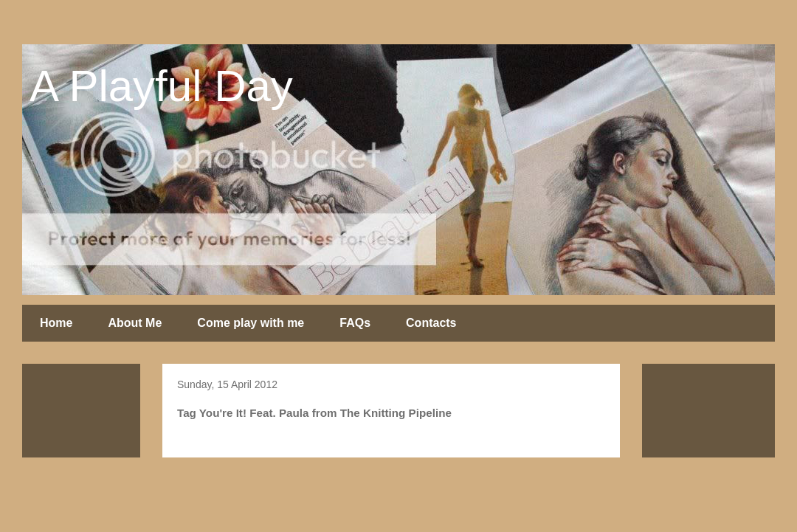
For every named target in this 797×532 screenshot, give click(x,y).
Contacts (431, 323)
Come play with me (251, 323)
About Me (135, 323)
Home (56, 323)
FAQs (355, 323)
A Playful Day (161, 86)
